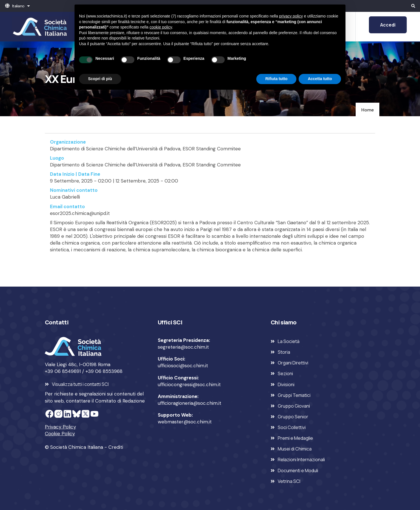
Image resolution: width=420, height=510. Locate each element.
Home (368, 110)
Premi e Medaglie (295, 438)
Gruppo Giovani (294, 406)
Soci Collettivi (292, 427)
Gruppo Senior (293, 417)
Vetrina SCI (289, 481)
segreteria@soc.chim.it (183, 347)
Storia (284, 352)
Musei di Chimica (295, 449)
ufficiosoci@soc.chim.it (183, 366)
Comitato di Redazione (120, 401)
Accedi (388, 25)
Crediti (116, 447)
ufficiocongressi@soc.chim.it (189, 384)
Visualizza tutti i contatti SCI (80, 384)
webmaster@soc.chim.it (185, 422)
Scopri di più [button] (100, 79)
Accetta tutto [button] (320, 79)
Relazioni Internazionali (301, 460)
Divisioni (286, 384)
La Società (289, 341)
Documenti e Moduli (298, 471)
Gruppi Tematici (294, 395)
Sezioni (285, 373)
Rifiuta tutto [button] (276, 79)
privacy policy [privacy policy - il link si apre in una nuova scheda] (291, 16)
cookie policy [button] (161, 27)
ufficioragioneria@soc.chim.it (190, 403)
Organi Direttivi (293, 363)
